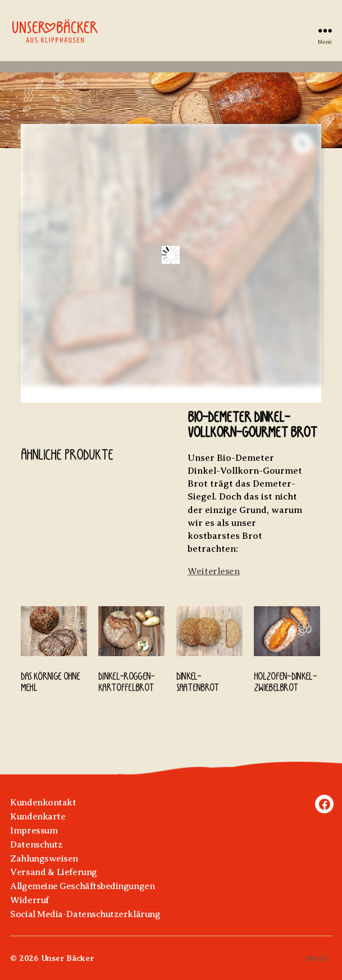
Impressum (34, 830)
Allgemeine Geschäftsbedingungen (82, 886)
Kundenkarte (38, 816)
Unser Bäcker (68, 958)
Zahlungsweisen (44, 858)
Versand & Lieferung (53, 872)
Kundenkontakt (43, 802)
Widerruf (29, 900)
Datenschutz (36, 844)
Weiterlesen (214, 571)
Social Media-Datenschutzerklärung (85, 914)
